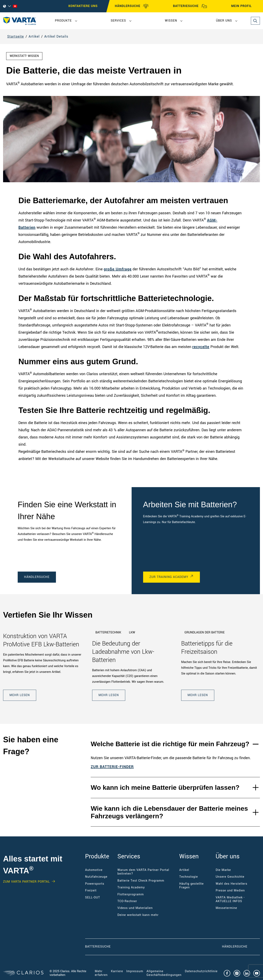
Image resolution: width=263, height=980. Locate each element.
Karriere (117, 971)
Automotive (94, 870)
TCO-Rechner (127, 901)
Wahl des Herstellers (232, 884)
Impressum (135, 971)
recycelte (201, 347)
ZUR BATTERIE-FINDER (112, 767)
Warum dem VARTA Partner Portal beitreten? (143, 872)
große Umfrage (118, 269)
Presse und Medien (230, 891)
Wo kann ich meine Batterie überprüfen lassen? (165, 787)
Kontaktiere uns (83, 6)
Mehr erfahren (101, 973)
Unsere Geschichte (230, 877)
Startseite (16, 36)
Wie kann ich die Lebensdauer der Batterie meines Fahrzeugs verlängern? (169, 812)
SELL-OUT (93, 898)
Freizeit (91, 891)
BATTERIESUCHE (190, 6)
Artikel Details (56, 36)
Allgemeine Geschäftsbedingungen (164, 973)
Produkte (63, 21)
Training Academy (131, 887)
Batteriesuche (98, 947)
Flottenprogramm (131, 894)
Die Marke (223, 870)
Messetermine (227, 908)
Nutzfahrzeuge (96, 877)
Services (118, 21)
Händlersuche (37, 577)
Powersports (95, 884)
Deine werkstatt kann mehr (138, 915)
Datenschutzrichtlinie (201, 971)
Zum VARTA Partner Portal (26, 882)
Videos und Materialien (135, 908)
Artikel (34, 36)
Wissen (171, 21)
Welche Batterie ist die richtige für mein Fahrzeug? (170, 744)
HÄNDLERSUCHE (132, 6)
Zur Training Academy (169, 577)
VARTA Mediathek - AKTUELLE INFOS (230, 899)
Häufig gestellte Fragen (192, 886)
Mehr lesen (20, 695)
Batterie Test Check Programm (141, 881)
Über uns (224, 21)
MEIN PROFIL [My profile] (245, 6)
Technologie (189, 877)
